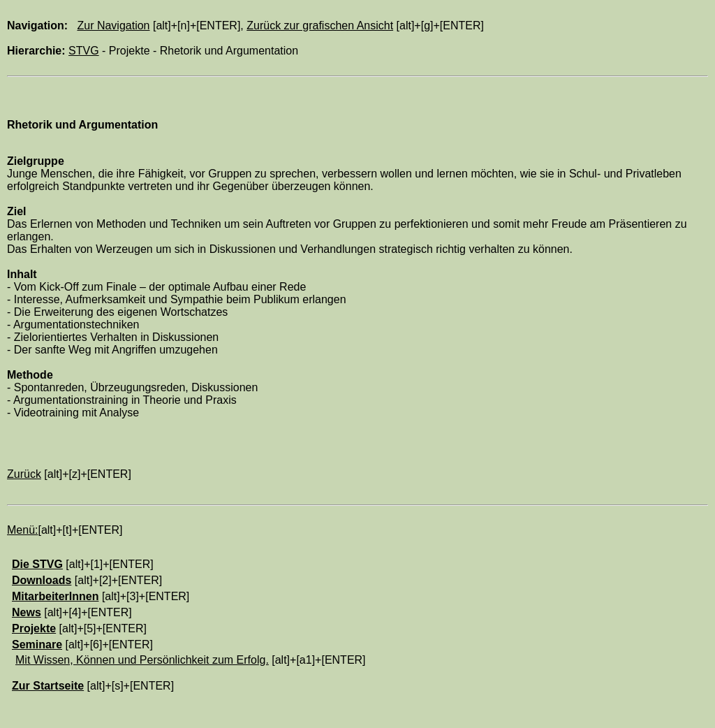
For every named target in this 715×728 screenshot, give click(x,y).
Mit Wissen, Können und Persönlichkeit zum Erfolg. (142, 660)
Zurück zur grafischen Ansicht (320, 26)
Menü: (22, 530)
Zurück (24, 474)
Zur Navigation (113, 26)
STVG (84, 51)
